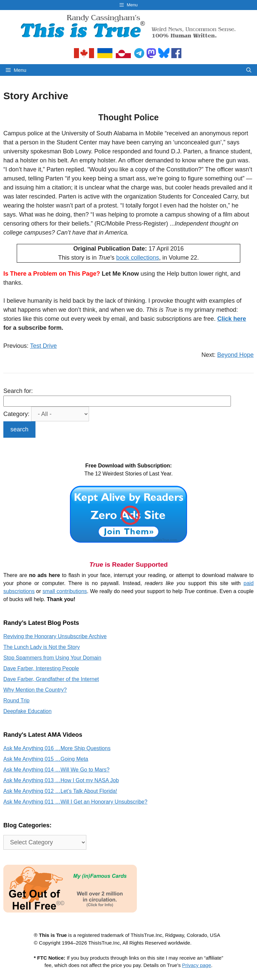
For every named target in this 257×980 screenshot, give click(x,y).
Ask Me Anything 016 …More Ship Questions (57, 748)
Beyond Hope (235, 355)
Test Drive (44, 346)
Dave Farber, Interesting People (41, 668)
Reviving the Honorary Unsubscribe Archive (55, 636)
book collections (138, 258)
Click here (232, 319)
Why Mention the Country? (35, 690)
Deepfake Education (27, 711)
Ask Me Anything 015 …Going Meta (46, 759)
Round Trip (16, 701)
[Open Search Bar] (249, 70)
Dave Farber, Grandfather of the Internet (51, 679)
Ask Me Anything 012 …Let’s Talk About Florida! (60, 791)
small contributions (65, 591)
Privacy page (197, 965)
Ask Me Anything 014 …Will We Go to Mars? (56, 770)
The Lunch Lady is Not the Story (42, 647)
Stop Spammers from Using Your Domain (52, 658)
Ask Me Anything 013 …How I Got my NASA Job (61, 780)
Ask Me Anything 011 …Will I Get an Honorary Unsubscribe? (75, 802)
